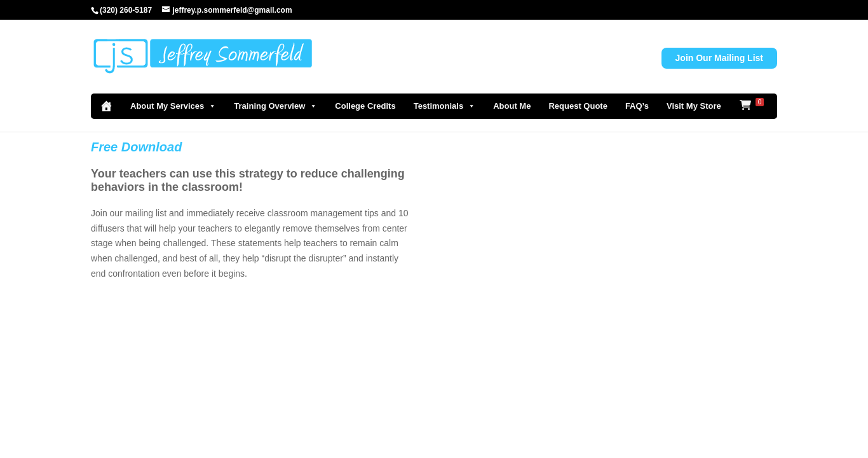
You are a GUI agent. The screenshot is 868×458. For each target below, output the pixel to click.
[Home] (106, 106)
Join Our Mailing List (719, 58)
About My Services (173, 106)
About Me (512, 106)
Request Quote (578, 106)
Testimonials (445, 106)
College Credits (365, 106)
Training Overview (275, 106)
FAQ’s (637, 106)
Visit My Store (694, 106)
